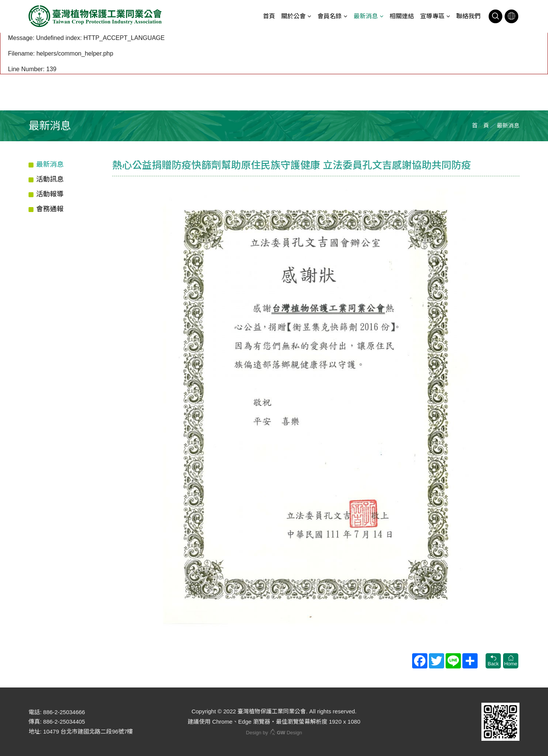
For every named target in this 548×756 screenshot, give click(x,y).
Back (493, 661)
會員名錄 (330, 16)
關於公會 (293, 16)
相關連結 (402, 16)
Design (286, 733)
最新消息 (366, 16)
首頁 (269, 16)
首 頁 (480, 125)
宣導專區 (432, 16)
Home (511, 661)
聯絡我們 (468, 16)
